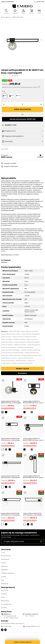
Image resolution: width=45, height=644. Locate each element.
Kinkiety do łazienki (20, 345)
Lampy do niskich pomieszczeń (22, 363)
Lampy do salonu (32, 339)
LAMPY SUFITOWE (18, 17)
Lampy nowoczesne (8, 361)
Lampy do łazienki (7, 345)
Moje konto (5, 590)
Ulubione (4, 594)
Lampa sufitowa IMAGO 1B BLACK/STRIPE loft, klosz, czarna (33, 477)
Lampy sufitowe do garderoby (31, 355)
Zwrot (3, 597)
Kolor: (4, 91)
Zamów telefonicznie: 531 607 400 (23, 119)
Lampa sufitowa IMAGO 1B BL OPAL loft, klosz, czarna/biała (10, 514)
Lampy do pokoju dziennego (10, 350)
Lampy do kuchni (18, 337)
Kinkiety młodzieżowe (32, 353)
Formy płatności (6, 604)
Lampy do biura (6, 337)
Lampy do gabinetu (34, 345)
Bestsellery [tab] (22, 373)
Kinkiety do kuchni (30, 337)
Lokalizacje (5, 584)
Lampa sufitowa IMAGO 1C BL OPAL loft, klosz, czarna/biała (10, 477)
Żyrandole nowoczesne (9, 358)
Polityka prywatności (8, 573)
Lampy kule (31, 361)
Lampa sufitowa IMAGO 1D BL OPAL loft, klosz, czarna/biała (10, 439)
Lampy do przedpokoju (9, 347)
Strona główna (6, 17)
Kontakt (3, 577)
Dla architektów (6, 556)
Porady (3, 563)
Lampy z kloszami (15, 355)
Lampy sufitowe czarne (25, 358)
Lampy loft (4, 355)
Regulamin (5, 570)
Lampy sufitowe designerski (30, 334)
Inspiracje (4, 566)
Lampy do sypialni (20, 342)
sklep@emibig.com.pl (33, 626)
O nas (3, 552)
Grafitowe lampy (21, 361)
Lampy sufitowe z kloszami (29, 331)
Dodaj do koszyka (23, 109)
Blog (2, 580)
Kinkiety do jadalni (19, 339)
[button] (4, 104)
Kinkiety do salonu (7, 342)
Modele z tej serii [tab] (23, 369)
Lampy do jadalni (7, 339)
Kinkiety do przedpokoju (25, 347)
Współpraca (5, 559)
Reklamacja (5, 601)
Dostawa (4, 608)
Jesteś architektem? (8, 2)
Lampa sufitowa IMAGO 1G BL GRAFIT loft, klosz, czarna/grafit (11, 402)
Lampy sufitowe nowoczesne (11, 334)
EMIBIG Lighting (7, 157)
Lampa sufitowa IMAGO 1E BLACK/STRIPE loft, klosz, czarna (33, 402)
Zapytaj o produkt (10, 163)
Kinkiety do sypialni (33, 342)
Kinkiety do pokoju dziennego (31, 350)
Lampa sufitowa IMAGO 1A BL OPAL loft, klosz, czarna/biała (32, 514)
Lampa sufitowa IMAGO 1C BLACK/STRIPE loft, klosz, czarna (33, 439)
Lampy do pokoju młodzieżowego (12, 353)
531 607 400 (40, 2)
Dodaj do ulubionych (11, 166)
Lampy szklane (6, 363)
